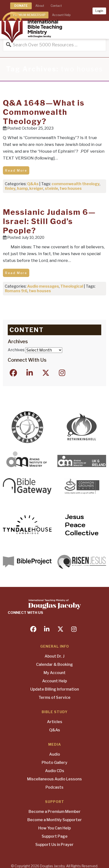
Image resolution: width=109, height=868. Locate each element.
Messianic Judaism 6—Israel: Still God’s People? (49, 221)
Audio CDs (55, 771)
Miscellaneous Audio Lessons (54, 779)
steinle (51, 188)
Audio (55, 754)
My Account (55, 673)
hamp (22, 188)
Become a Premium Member (55, 812)
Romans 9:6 (16, 291)
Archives (16, 350)
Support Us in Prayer (54, 845)
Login (99, 11)
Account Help (54, 681)
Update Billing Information (55, 689)
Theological (72, 286)
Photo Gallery (54, 763)
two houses (71, 188)
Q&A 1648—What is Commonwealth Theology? (44, 112)
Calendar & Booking (54, 664)
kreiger (36, 188)
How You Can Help (54, 828)
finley (10, 188)
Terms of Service (54, 697)
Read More (16, 170)
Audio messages (43, 286)
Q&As (33, 184)
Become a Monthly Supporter (55, 820)
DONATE (21, 6)
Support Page (55, 836)
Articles (55, 722)
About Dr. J (54, 656)
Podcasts (54, 787)
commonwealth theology (76, 184)
